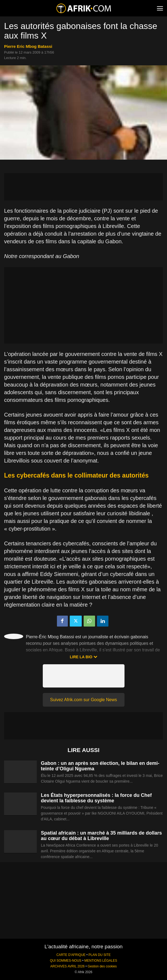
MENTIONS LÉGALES (101, 961)
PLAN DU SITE (100, 955)
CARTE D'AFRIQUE (71, 955)
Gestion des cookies (102, 966)
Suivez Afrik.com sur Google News (83, 700)
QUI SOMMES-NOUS (66, 961)
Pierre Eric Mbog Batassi (28, 46)
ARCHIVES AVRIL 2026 (67, 966)
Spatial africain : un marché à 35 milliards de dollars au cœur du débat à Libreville (101, 836)
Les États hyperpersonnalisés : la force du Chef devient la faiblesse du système (96, 798)
